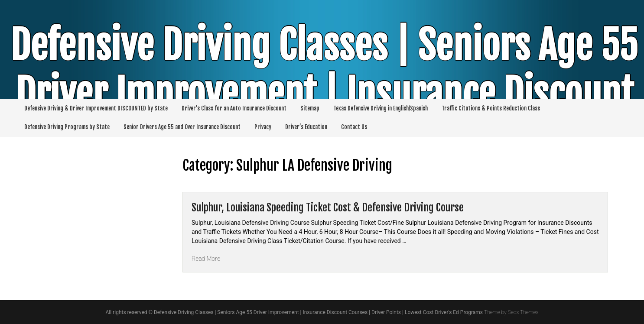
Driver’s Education (306, 127)
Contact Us (354, 127)
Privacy (263, 127)
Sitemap (310, 108)
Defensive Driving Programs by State (67, 127)
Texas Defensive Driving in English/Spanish (381, 108)
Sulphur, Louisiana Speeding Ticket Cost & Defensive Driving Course (328, 207)
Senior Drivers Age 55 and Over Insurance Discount (182, 127)
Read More (206, 259)
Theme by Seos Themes (511, 312)
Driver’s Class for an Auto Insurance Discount (234, 108)
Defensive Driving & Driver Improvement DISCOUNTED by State (96, 108)
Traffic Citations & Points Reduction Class (491, 108)
